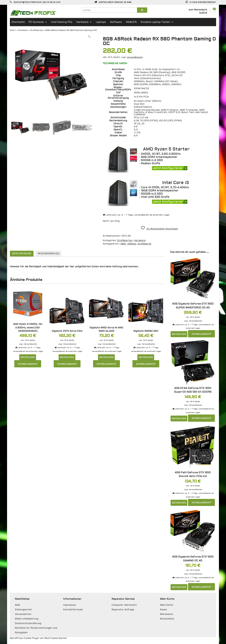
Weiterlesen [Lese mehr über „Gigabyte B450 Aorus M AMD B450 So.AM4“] (106, 357)
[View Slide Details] (147, 159)
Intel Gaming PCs (62, 22)
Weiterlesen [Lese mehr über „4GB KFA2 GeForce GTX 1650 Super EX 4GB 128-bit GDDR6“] (179, 418)
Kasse (163, 610)
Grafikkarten (37, 30)
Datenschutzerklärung (28, 623)
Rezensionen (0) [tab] (48, 254)
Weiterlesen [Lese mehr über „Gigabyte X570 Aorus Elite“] (67, 357)
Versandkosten (135, 57)
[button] (89, 37)
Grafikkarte (144, 244)
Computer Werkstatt (124, 605)
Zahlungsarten (23, 610)
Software (116, 22)
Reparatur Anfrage (123, 610)
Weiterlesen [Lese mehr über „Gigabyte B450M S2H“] (146, 357)
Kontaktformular (73, 610)
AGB (17, 605)
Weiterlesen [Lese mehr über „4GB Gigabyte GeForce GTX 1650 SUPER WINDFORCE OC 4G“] (179, 334)
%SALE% (131, 22)
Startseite (18, 22)
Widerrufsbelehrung (27, 619)
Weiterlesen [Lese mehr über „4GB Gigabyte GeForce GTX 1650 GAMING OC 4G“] (179, 587)
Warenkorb (166, 614)
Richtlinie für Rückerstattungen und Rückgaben (36, 630)
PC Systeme (38, 22)
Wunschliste (167, 619)
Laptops (101, 22)
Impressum (70, 605)
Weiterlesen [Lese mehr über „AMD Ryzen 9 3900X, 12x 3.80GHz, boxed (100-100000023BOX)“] (28, 357)
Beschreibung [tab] (22, 254)
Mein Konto (167, 605)
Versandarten (23, 614)
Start (13, 30)
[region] (147, 159)
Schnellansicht (28, 364)
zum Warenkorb (198, 10)
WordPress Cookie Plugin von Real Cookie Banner (38, 638)
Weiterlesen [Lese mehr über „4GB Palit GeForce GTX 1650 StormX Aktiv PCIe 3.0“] (179, 503)
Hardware (84, 22)
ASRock (132, 244)
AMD (123, 244)
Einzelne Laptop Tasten (157, 22)
